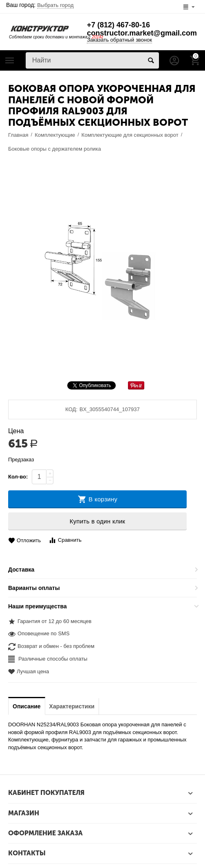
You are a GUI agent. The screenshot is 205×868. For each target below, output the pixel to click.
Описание (27, 706)
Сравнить (65, 540)
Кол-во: (18, 477)
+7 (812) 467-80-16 (118, 25)
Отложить (24, 541)
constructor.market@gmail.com (142, 33)
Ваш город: (40, 5)
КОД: (71, 409)
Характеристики (72, 706)
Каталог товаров (10, 60)
